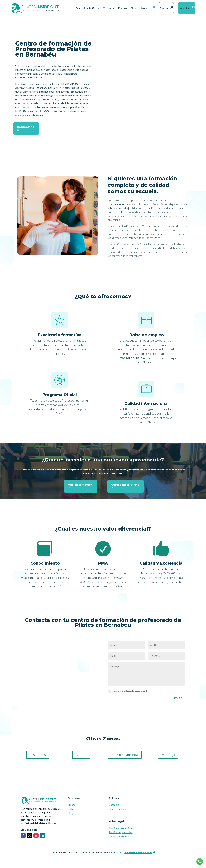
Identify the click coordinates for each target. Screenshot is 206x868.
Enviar (177, 700)
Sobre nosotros (117, 811)
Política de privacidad (121, 834)
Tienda (107, 8)
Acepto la (127, 693)
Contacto (165, 8)
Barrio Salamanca (125, 757)
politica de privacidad (134, 693)
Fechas (123, 8)
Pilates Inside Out (86, 8)
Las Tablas (38, 757)
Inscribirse (186, 8)
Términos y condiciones (122, 830)
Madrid (81, 757)
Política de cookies (119, 838)
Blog (133, 8)
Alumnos (146, 8)
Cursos (71, 807)
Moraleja (168, 757)
